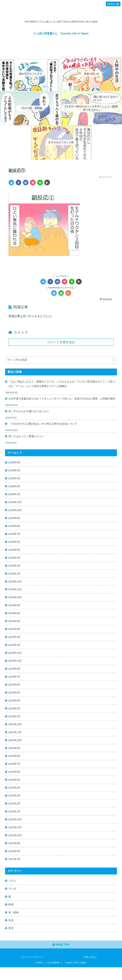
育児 (11, 940)
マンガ (12, 900)
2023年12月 (15, 659)
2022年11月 (15, 740)
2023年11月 (15, 667)
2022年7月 (15, 772)
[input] (61, 360)
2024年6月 (15, 626)
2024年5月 (15, 634)
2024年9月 (15, 610)
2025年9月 (15, 521)
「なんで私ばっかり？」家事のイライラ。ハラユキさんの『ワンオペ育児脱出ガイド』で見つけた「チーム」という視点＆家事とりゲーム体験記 (62, 384)
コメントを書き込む (61, 342)
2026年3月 (15, 480)
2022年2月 (15, 813)
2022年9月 (15, 756)
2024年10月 (15, 602)
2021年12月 (15, 829)
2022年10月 (15, 748)
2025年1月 (15, 577)
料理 (11, 916)
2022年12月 (15, 732)
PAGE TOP (61, 957)
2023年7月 (15, 683)
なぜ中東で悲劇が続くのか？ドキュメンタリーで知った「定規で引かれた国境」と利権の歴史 (62, 399)
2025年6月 (15, 545)
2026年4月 (15, 472)
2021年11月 (15, 837)
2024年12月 (15, 586)
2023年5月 (15, 699)
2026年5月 (15, 464)
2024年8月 (15, 618)
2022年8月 (15, 764)
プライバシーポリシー (32, 970)
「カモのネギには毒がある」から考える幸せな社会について (43, 425)
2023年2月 (15, 715)
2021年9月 (15, 854)
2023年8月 (15, 675)
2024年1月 (15, 651)
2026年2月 (15, 488)
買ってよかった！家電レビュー (26, 437)
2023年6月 (15, 691)
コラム (12, 892)
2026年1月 (15, 496)
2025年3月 (15, 561)
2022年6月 (15, 781)
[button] (114, 360)
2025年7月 (15, 537)
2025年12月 (15, 504)
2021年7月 (15, 870)
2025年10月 (15, 512)
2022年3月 (15, 805)
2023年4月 (15, 707)
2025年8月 (15, 529)
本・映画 (14, 924)
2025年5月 (15, 553)
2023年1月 (15, 724)
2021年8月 (15, 862)
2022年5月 (15, 789)
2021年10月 (15, 846)
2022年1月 (15, 821)
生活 (11, 932)
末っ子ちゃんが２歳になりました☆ (29, 412)
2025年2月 (15, 569)
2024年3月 (15, 642)
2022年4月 (15, 797)
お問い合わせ (90, 970)
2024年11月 (15, 594)
